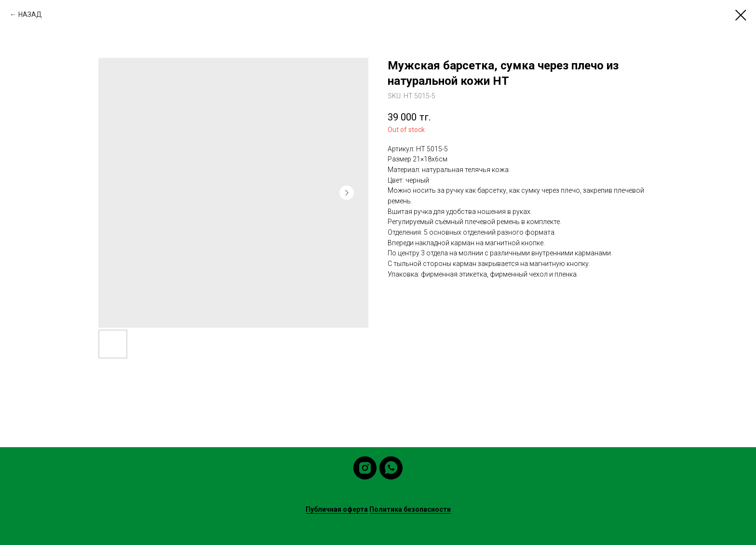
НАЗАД (30, 14)
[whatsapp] (391, 468)
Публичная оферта (337, 509)
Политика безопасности (410, 509)
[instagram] (365, 468)
